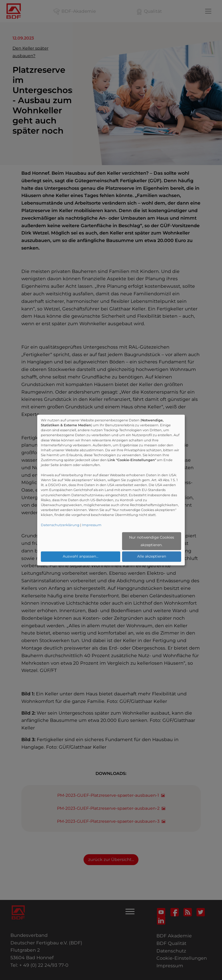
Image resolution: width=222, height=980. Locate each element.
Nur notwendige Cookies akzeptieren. (152, 541)
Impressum (92, 525)
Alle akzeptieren (152, 556)
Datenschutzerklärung (60, 525)
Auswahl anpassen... (81, 556)
